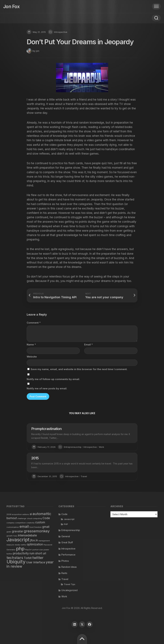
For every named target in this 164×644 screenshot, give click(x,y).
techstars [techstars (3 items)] (15, 558)
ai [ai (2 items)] (31, 514)
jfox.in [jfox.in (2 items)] (34, 540)
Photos (65, 561)
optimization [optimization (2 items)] (35, 544)
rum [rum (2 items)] (32, 553)
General (66, 536)
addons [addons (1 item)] (26, 514)
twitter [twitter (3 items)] (38, 558)
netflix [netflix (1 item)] (23, 545)
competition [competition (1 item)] (20, 523)
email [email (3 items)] (24, 526)
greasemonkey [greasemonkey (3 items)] (37, 531)
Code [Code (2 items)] (46, 518)
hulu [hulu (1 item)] (15, 536)
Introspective (61, 32)
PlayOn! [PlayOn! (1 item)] (28, 550)
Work (101, 447)
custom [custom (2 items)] (40, 522)
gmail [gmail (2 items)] (46, 527)
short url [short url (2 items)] (41, 553)
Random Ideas (69, 567)
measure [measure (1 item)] (10, 545)
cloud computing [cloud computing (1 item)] (34, 519)
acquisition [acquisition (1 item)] (17, 514)
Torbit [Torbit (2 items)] (28, 558)
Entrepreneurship (73, 447)
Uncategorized (69, 590)
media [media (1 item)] (17, 545)
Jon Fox (11, 7)
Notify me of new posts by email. (47, 388)
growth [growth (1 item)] (10, 536)
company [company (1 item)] (11, 523)
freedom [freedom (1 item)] (38, 527)
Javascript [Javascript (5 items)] (18, 540)
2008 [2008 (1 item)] (9, 514)
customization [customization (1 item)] (13, 527)
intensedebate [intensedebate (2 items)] (27, 535)
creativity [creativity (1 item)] (30, 523)
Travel (84, 476)
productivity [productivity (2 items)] (21, 553)
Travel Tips (70, 584)
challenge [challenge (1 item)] (22, 519)
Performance (68, 555)
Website (32, 357)
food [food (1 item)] (32, 527)
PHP (66, 524)
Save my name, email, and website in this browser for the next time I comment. (79, 369)
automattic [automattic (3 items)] (42, 514)
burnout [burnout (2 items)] (12, 518)
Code (64, 514)
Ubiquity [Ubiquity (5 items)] (16, 562)
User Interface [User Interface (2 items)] (36, 562)
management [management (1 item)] (44, 541)
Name (31, 345)
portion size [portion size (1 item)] (38, 550)
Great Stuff (67, 542)
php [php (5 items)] (20, 549)
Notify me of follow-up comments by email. (53, 379)
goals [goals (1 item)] (9, 532)
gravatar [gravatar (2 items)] (18, 531)
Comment (34, 323)
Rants (64, 573)
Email (88, 345)
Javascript (69, 519)
